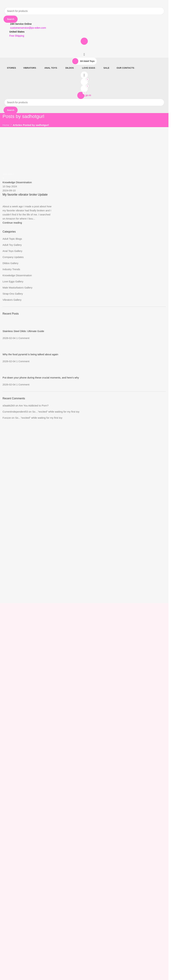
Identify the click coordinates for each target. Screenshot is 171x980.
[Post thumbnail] (8, 324)
